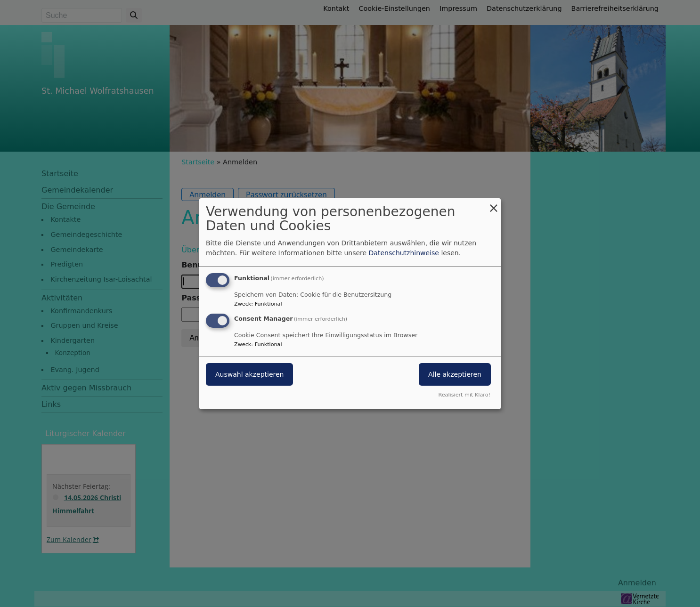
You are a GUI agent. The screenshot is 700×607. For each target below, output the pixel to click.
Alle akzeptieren (455, 374)
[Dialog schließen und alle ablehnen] (494, 204)
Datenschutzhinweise (404, 253)
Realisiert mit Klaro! (464, 395)
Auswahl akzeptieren (249, 374)
